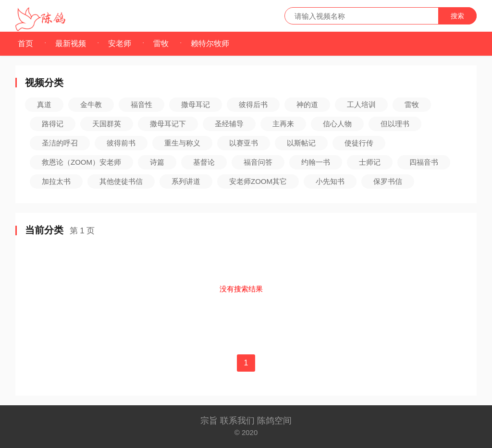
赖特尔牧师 (210, 43)
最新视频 (71, 43)
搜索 (457, 16)
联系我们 (239, 421)
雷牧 (161, 43)
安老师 (120, 43)
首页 (25, 43)
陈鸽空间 (274, 421)
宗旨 (210, 421)
